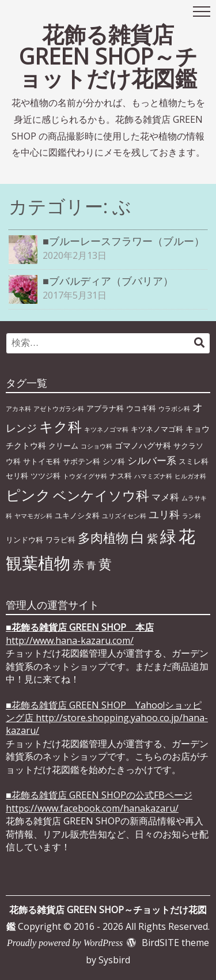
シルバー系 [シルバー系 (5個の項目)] (152, 460)
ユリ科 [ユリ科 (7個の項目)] (164, 514)
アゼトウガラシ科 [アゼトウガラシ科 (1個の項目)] (59, 409)
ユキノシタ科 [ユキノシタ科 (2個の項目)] (77, 515)
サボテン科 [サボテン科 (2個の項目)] (82, 461)
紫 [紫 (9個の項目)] (152, 538)
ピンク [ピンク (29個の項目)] (28, 495)
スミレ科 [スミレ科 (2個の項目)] (194, 461)
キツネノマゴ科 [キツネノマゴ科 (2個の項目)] (157, 429)
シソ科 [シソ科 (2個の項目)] (114, 461)
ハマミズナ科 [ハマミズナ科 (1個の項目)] (153, 476)
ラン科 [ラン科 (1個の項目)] (192, 516)
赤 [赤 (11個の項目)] (78, 564)
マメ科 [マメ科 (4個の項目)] (165, 497)
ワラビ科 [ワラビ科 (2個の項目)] (60, 540)
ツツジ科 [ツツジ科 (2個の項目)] (46, 476)
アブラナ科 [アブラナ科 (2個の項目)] (105, 408)
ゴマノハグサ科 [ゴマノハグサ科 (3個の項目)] (143, 445)
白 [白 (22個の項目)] (138, 537)
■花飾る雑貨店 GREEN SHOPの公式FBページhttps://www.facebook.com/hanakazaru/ (99, 801)
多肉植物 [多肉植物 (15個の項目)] (103, 538)
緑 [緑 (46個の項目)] (168, 536)
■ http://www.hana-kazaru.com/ (80, 634)
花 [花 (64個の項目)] (187, 536)
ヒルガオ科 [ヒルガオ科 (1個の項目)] (190, 476)
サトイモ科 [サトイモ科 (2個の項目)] (42, 461)
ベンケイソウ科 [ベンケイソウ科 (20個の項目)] (101, 495)
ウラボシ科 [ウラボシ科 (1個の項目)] (174, 409)
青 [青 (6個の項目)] (91, 565)
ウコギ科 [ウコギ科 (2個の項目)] (141, 408)
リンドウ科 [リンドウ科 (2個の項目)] (24, 540)
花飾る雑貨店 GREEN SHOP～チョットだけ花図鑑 (108, 56)
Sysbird (114, 960)
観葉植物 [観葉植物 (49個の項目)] (38, 563)
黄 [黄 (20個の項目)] (105, 564)
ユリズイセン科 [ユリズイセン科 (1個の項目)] (124, 516)
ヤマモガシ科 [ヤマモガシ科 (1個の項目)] (33, 516)
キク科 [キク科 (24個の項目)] (60, 426)
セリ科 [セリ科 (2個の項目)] (17, 476)
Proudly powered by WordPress (65, 943)
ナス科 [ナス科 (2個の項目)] (121, 476)
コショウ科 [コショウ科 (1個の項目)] (96, 446)
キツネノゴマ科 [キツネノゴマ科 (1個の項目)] (106, 429)
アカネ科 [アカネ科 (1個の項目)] (18, 409)
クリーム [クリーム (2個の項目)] (63, 446)
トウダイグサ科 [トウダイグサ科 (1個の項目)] (85, 476)
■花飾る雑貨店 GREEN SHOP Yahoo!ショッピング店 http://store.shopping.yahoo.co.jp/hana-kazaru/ (107, 718)
